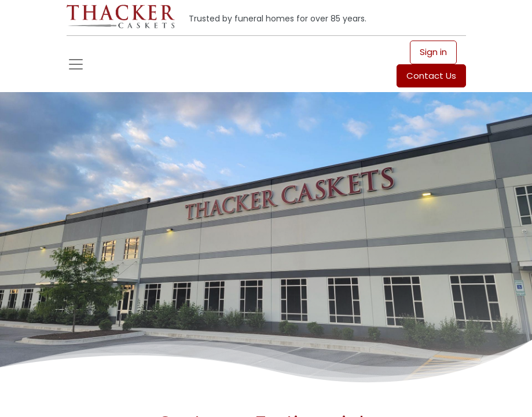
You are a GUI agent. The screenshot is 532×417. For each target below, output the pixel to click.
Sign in (433, 52)
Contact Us (431, 76)
